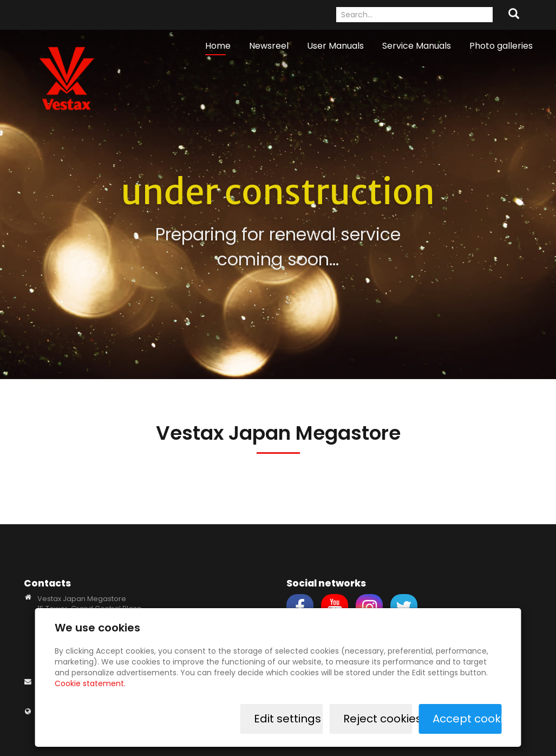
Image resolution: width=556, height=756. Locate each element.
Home (218, 46)
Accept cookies (467, 719)
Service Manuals (417, 46)
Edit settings (287, 719)
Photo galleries (501, 46)
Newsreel (269, 46)
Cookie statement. (90, 683)
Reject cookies (378, 719)
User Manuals (335, 46)
